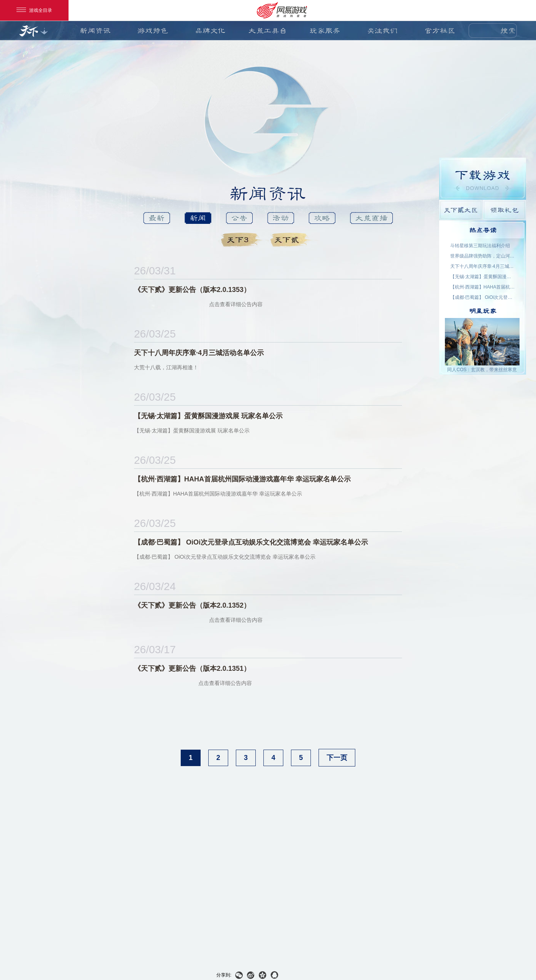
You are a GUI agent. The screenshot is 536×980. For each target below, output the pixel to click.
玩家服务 (325, 31)
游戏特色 (153, 31)
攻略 (322, 218)
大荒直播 (371, 218)
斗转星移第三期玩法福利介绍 (480, 246)
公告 (239, 218)
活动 (281, 218)
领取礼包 (504, 210)
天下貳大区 (461, 210)
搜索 (508, 31)
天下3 (243, 240)
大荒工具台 (268, 31)
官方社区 (440, 31)
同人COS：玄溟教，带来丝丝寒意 (482, 370)
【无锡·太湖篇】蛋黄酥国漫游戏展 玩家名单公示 (483, 277)
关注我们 (382, 31)
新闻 (198, 218)
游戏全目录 (34, 10)
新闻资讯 (95, 31)
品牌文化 (210, 31)
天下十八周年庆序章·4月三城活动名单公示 (483, 266)
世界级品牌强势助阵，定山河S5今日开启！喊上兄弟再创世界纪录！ (483, 256)
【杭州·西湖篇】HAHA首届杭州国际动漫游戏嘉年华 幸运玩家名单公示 (483, 287)
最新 (157, 218)
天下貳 (292, 240)
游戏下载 (483, 179)
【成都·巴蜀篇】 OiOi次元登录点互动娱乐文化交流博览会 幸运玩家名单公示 (483, 297)
